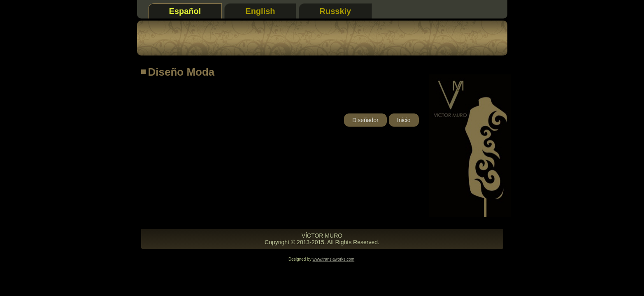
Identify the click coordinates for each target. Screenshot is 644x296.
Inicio (404, 120)
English (260, 11)
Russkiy (336, 11)
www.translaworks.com (333, 259)
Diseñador (365, 120)
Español (185, 11)
